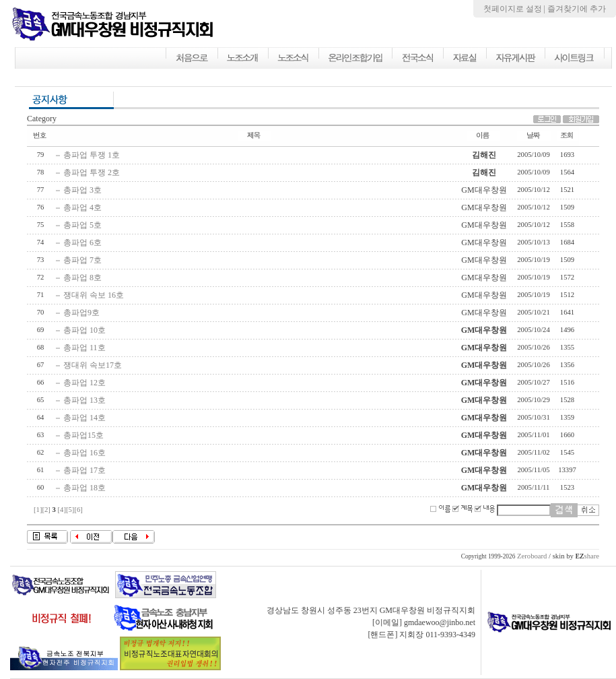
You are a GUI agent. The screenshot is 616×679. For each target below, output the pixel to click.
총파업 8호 (82, 278)
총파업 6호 (82, 243)
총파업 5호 (82, 225)
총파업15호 (83, 435)
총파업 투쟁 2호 (92, 172)
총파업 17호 (84, 470)
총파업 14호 (84, 418)
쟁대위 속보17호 (93, 365)
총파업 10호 (84, 330)
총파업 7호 (82, 260)
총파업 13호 (84, 400)
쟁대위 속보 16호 (94, 295)
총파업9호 (81, 313)
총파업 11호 (84, 348)
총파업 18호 (84, 488)
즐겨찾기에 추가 (577, 9)
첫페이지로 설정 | (515, 9)
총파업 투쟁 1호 (92, 155)
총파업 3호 (82, 190)
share (587, 556)
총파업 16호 (84, 453)
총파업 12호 (84, 383)
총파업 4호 (82, 207)
